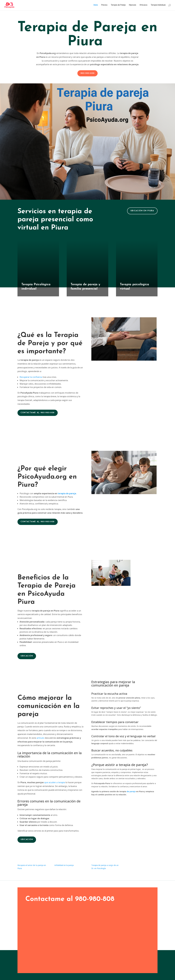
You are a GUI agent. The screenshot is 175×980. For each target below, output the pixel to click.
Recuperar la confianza (31, 377)
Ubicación (27, 656)
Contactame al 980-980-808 (38, 413)
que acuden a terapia (54, 782)
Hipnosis (133, 5)
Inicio (96, 5)
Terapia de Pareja (118, 5)
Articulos (143, 5)
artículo (40, 738)
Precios (104, 5)
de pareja (131, 791)
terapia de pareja (67, 493)
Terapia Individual (158, 5)
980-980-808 (87, 73)
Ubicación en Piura (142, 211)
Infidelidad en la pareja (64, 865)
